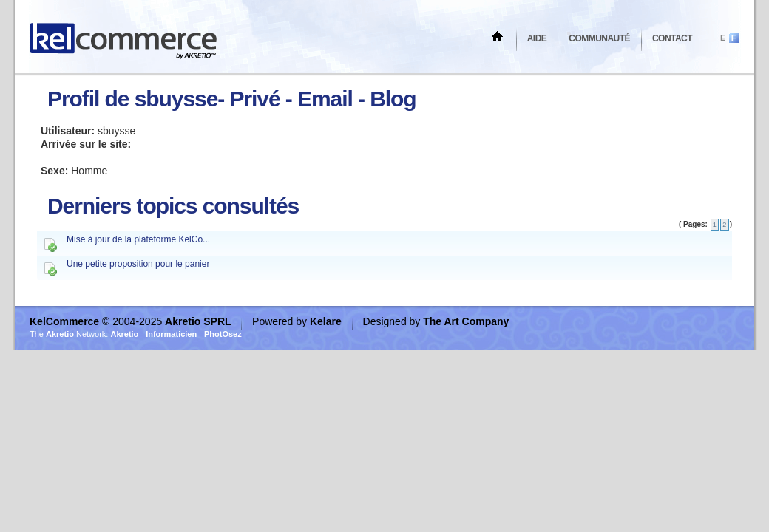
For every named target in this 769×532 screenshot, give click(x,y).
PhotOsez (223, 334)
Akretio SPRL (199, 321)
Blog (393, 99)
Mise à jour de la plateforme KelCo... (138, 239)
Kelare (327, 321)
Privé (255, 99)
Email (325, 99)
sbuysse (176, 99)
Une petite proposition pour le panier (138, 264)
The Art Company (466, 321)
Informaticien (171, 334)
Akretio (124, 334)
